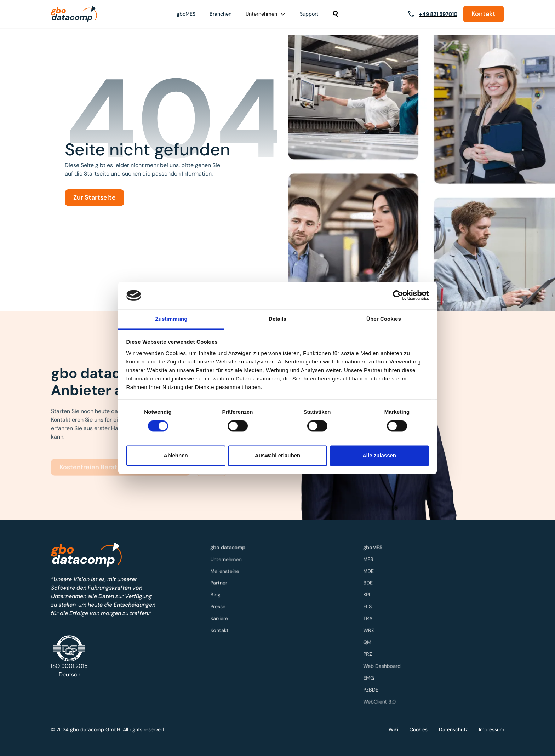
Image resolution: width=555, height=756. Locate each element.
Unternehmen (227, 560)
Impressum (491, 729)
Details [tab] (277, 319)
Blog (217, 595)
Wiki (393, 729)
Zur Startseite (95, 197)
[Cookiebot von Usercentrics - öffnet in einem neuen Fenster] (398, 296)
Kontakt (484, 14)
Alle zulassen (379, 455)
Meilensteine (226, 572)
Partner (220, 584)
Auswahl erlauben (277, 455)
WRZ (370, 630)
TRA (370, 618)
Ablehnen (176, 455)
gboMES (186, 14)
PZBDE (372, 688)
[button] (266, 14)
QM (369, 642)
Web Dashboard (383, 665)
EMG (370, 677)
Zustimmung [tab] (171, 319)
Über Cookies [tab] (384, 319)
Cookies (419, 729)
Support (309, 14)
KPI (368, 595)
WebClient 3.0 (381, 700)
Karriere (221, 618)
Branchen (221, 14)
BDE (370, 584)
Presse (219, 607)
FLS (369, 607)
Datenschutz (453, 729)
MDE (370, 572)
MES (370, 560)
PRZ (369, 653)
